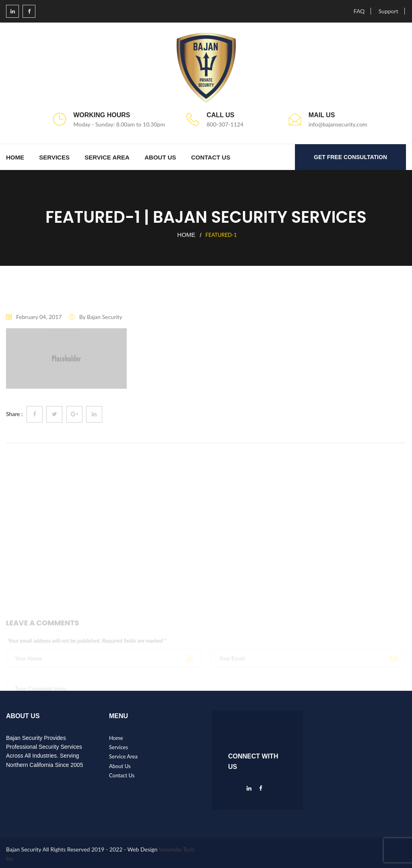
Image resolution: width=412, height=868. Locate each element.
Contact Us (211, 157)
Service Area (107, 157)
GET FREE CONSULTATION (350, 157)
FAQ (359, 11)
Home (15, 157)
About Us (160, 157)
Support (388, 11)
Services (54, 157)
